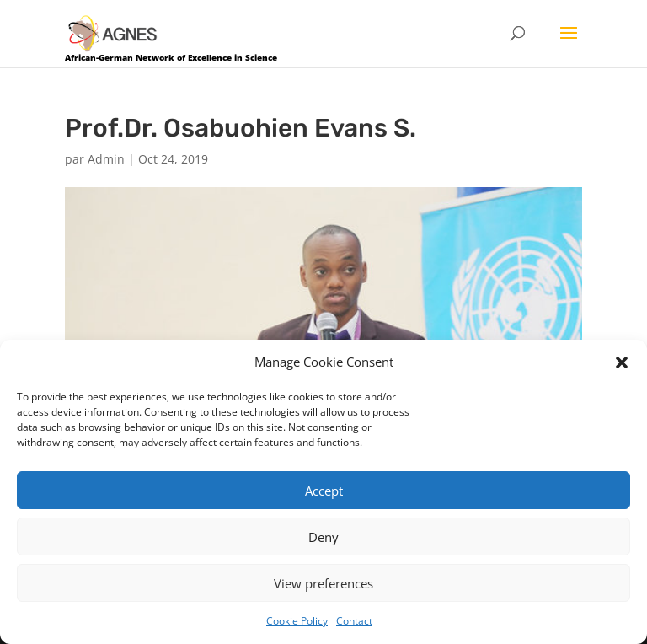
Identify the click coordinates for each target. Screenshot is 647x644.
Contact (354, 621)
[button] (622, 362)
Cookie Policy (297, 621)
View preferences (323, 583)
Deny (323, 537)
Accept (324, 491)
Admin (106, 159)
